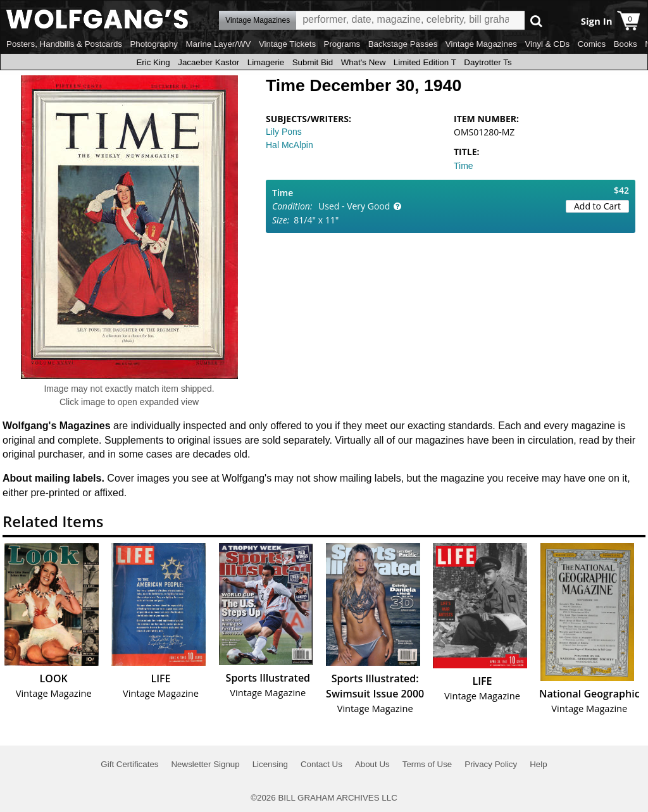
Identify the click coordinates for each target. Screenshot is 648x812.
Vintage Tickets (287, 44)
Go (536, 21)
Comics (592, 44)
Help (538, 764)
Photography (154, 44)
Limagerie (266, 62)
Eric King (153, 62)
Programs (342, 44)
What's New (364, 62)
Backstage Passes (403, 44)
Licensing (270, 764)
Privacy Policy (491, 764)
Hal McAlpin (290, 145)
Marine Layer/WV (218, 44)
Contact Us (321, 764)
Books (626, 44)
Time (464, 166)
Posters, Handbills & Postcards (64, 44)
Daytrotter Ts (488, 62)
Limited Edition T (425, 62)
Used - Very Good (354, 206)
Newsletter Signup (205, 764)
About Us (372, 764)
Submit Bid (313, 62)
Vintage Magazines (481, 44)
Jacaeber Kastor (209, 62)
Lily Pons (284, 132)
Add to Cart (597, 206)
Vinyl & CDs (547, 44)
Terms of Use (427, 764)
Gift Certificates (129, 764)
